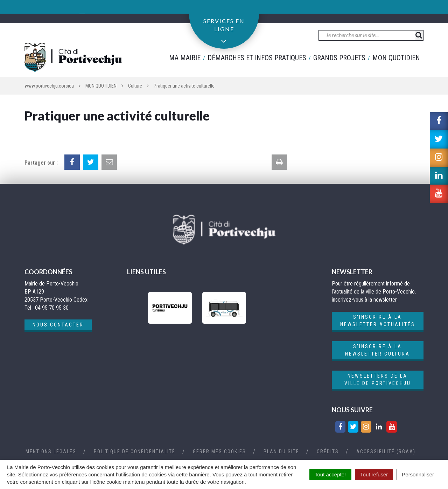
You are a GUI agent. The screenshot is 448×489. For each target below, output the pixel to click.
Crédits (328, 452)
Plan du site (281, 452)
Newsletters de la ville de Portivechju (378, 380)
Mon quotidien (396, 58)
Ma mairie (185, 58)
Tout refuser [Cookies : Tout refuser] (374, 474)
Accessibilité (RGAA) (386, 452)
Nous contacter (58, 325)
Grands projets (339, 58)
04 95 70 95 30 (54, 11)
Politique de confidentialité (135, 452)
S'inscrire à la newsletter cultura (377, 350)
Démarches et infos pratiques (257, 58)
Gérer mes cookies (219, 452)
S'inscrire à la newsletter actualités (378, 321)
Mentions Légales (51, 452)
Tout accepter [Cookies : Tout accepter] (330, 474)
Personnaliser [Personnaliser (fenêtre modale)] (418, 474)
